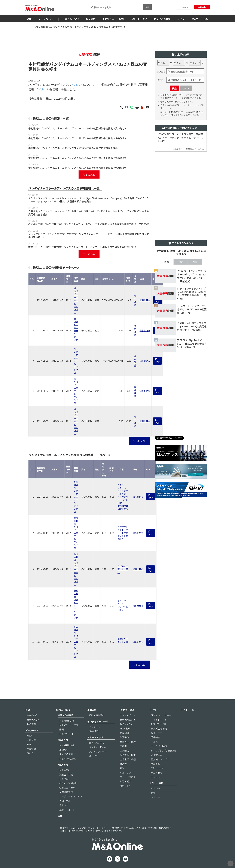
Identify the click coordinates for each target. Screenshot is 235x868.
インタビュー (96, 727)
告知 (153, 793)
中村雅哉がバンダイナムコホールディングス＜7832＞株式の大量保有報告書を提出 (73, 148)
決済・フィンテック (161, 715)
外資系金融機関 (159, 728)
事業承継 (91, 19)
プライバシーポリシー (99, 828)
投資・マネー (158, 733)
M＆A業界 (125, 728)
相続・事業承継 (97, 715)
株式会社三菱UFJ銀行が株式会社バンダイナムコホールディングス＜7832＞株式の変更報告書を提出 (82, 247)
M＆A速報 (32, 715)
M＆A (30, 736)
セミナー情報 (156, 783)
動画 (62, 729)
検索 (147, 7)
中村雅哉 (135, 300)
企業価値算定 (66, 792)
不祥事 (123, 746)
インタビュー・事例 (113, 19)
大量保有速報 (34, 720)
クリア (186, 88)
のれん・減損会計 (68, 783)
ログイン (184, 7)
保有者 (160, 80)
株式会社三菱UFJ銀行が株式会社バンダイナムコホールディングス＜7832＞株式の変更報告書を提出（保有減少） (89, 224)
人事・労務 (65, 801)
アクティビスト (128, 715)
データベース (45, 19)
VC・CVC (93, 756)
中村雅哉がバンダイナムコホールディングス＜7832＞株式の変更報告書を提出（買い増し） (78, 128)
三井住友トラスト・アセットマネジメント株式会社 (123, 533)
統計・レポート (67, 810)
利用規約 (115, 828)
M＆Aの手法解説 (68, 759)
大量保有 (31, 740)
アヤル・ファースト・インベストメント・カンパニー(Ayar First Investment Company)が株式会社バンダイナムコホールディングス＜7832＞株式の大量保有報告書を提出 (89, 200)
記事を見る (145, 300)
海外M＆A (125, 786)
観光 (122, 768)
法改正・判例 (66, 774)
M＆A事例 (94, 731)
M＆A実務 (63, 765)
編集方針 (64, 828)
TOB (29, 744)
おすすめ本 (157, 755)
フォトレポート (159, 720)
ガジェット (157, 777)
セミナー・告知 (200, 19)
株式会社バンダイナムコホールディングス (76, 497)
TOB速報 (31, 724)
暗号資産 (156, 737)
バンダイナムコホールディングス (76, 300)
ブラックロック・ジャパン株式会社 (123, 605)
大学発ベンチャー (98, 743)
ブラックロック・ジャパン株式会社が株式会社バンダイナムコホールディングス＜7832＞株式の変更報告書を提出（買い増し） (89, 235)
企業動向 (124, 733)
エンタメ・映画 (159, 746)
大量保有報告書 (128, 720)
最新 (167, 262)
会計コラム (65, 805)
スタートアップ (139, 19)
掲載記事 (153, 828)
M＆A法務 (64, 770)
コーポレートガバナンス (72, 796)
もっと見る (89, 174)
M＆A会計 (64, 779)
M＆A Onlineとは (78, 828)
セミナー (156, 797)
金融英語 (156, 764)
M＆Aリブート (67, 734)
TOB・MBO (126, 724)
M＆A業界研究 (67, 721)
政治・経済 (126, 781)
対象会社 (161, 72)
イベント (156, 788)
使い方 (30, 753)
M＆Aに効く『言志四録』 (164, 750)
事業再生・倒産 (128, 742)
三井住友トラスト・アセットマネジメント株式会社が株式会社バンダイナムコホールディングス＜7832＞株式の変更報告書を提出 (89, 213)
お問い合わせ (165, 828)
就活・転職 (157, 773)
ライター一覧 (187, 710)
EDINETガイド (159, 724)
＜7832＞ (121, 64)
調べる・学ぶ (72, 19)
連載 (60, 816)
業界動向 (124, 737)
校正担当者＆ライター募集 (134, 828)
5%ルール (43, 89)
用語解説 (64, 750)
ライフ (181, 19)
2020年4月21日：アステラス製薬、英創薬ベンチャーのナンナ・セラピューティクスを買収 (180, 138)
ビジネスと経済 (162, 19)
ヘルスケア (126, 773)
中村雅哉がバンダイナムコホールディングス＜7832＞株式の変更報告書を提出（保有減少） (78, 138)
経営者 (123, 764)
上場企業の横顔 (128, 759)
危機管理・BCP (128, 755)
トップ (35, 27)
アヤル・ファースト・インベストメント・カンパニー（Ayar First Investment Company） (123, 497)
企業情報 (31, 749)
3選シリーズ (157, 768)
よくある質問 (66, 754)
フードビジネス (128, 777)
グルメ (154, 742)
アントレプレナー (98, 752)
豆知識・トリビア (160, 759)
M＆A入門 (63, 740)
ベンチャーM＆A (97, 747)
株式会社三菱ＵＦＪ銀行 (123, 569)
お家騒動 (124, 750)
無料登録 (202, 7)
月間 (195, 262)
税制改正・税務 (67, 788)
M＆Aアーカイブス (69, 725)
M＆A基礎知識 (67, 745)
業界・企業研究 (66, 715)
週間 (181, 262)
